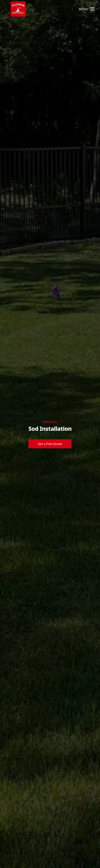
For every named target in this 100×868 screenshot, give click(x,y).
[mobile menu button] (92, 9)
